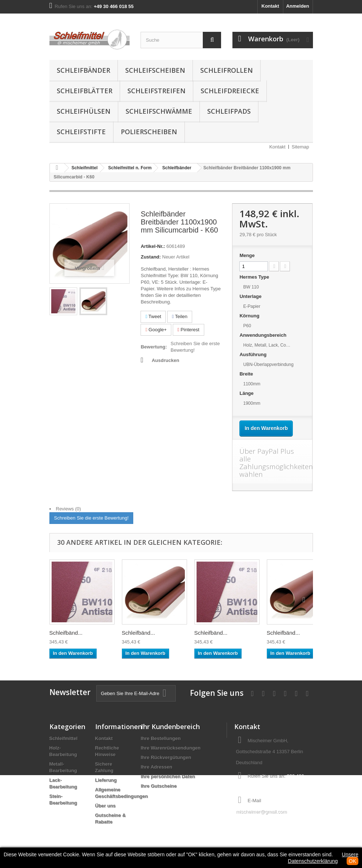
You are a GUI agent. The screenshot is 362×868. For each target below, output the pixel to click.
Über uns (105, 806)
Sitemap (301, 147)
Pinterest (189, 330)
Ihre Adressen (157, 767)
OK (352, 861)
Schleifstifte (81, 132)
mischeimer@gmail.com (261, 812)
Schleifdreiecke (230, 91)
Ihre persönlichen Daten (168, 776)
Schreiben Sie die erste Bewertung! (195, 347)
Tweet (153, 316)
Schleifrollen (227, 70)
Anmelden (298, 6)
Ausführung (253, 354)
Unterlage (251, 296)
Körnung (250, 316)
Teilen (180, 316)
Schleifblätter (85, 91)
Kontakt (270, 6)
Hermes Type (255, 277)
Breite (247, 374)
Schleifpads (229, 111)
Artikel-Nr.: (153, 246)
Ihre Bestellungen (161, 738)
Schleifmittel (64, 738)
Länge (247, 393)
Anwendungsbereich (263, 335)
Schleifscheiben (155, 70)
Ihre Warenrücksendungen (171, 748)
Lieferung (106, 780)
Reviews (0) (69, 509)
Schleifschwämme (159, 111)
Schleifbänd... (66, 633)
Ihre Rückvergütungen (166, 757)
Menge (247, 255)
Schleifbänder (83, 70)
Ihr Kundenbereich (170, 727)
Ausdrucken (165, 360)
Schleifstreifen (156, 91)
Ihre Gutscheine (159, 786)
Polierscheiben (149, 132)
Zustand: (151, 257)
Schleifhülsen (84, 111)
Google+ (156, 330)
